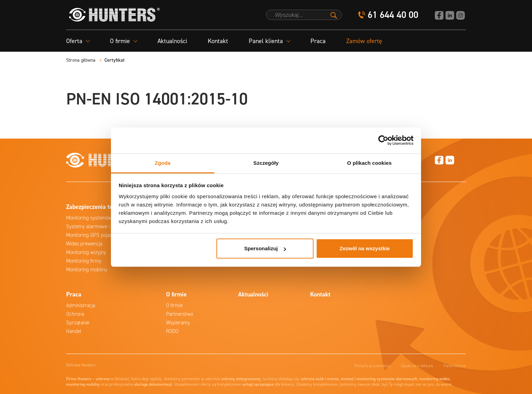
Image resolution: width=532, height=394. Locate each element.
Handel (74, 331)
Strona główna (81, 60)
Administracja (81, 305)
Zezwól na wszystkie (365, 248)
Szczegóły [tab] (266, 163)
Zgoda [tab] (163, 163)
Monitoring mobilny (87, 270)
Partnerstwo (180, 314)
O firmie (174, 305)
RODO (172, 331)
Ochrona (75, 314)
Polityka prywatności (372, 366)
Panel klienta (455, 366)
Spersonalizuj (265, 248)
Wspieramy (178, 323)
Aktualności (172, 41)
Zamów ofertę (364, 41)
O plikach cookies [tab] (369, 163)
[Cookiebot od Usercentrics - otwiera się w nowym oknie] (383, 140)
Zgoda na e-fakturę (417, 366)
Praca (318, 41)
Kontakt (218, 41)
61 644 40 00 (393, 15)
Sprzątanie (78, 323)
